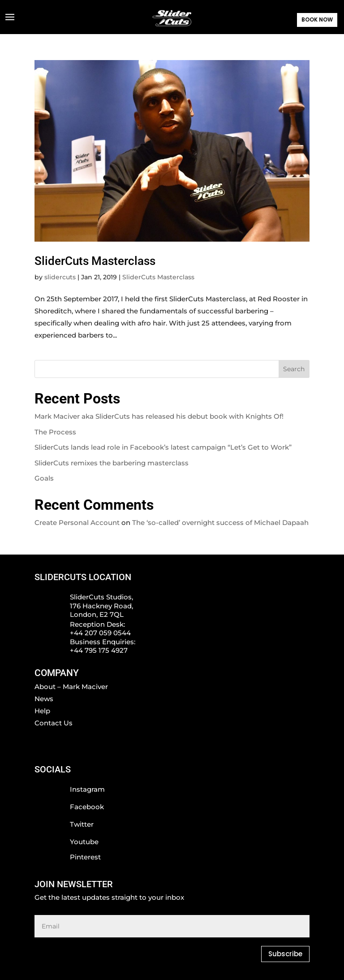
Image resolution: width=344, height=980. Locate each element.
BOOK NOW (317, 20)
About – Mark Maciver (71, 687)
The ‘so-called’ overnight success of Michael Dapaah (220, 523)
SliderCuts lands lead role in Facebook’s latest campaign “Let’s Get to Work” (163, 447)
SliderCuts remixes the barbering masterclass (112, 463)
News (44, 699)
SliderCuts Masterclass (95, 261)
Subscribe (285, 954)
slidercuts (60, 277)
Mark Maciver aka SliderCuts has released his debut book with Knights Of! (159, 416)
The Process (55, 432)
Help (42, 711)
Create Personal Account (77, 523)
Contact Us (54, 723)
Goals (44, 478)
